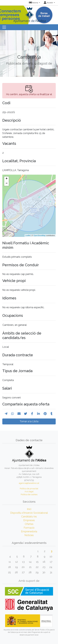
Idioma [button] (34, 3)
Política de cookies (29, 494)
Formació (29, 528)
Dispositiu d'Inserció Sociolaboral (29, 513)
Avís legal (29, 492)
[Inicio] (29, 14)
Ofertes (29, 524)
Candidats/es (29, 517)
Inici (29, 509)
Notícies (29, 535)
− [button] (7, 184)
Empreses (29, 520)
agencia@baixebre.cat (29, 483)
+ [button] (7, 179)
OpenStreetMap (40, 235)
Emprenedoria (29, 531)
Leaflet (28, 235)
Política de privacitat (29, 489)
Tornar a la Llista (29, 421)
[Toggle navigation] (4, 27)
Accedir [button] (49, 3)
